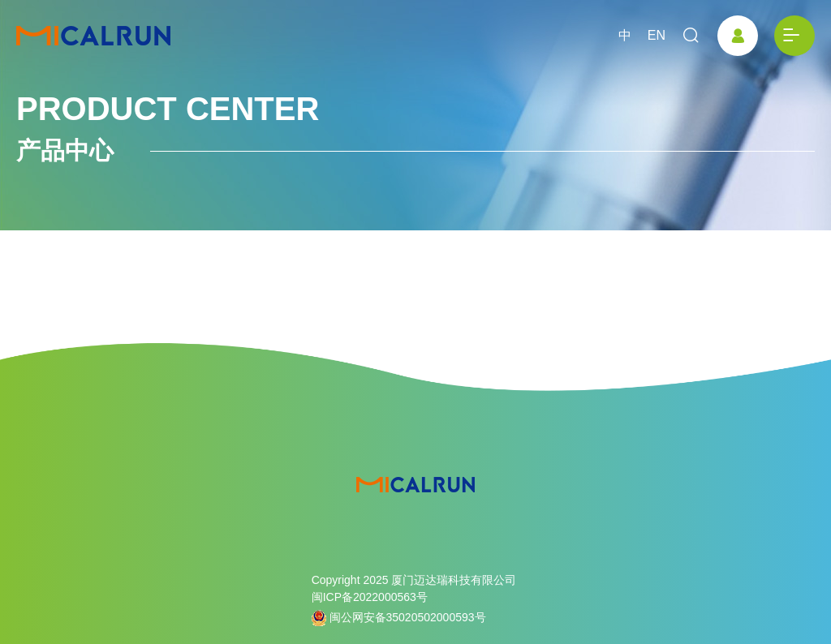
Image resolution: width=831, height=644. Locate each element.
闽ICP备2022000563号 (370, 597)
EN (657, 35)
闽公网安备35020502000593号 (399, 618)
